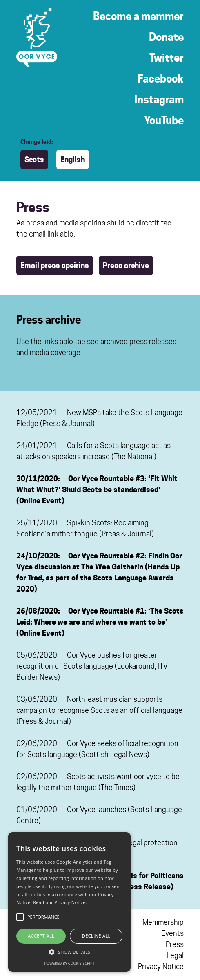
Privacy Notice (161, 966)
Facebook (161, 79)
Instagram (159, 99)
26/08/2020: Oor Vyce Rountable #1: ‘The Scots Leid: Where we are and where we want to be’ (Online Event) (100, 622)
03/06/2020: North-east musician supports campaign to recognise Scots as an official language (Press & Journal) (99, 710)
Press (175, 944)
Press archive (126, 265)
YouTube (164, 120)
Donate (166, 37)
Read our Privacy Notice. (60, 902)
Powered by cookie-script (70, 963)
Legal (175, 955)
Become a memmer (138, 16)
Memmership (163, 922)
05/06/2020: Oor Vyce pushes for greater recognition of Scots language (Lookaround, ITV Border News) (92, 666)
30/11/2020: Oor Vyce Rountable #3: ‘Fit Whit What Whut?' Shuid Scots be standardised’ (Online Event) (97, 490)
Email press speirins (55, 265)
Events (172, 933)
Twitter (167, 58)
